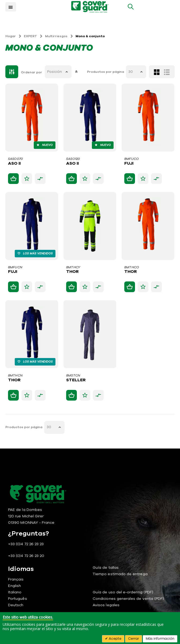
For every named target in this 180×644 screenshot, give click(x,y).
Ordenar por (31, 72)
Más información (160, 639)
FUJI (129, 164)
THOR (72, 272)
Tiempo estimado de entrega (120, 574)
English (14, 586)
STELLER (76, 380)
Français (16, 579)
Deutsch (16, 605)
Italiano (15, 592)
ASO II (14, 164)
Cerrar (134, 639)
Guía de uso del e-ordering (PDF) (123, 592)
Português (18, 599)
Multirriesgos (56, 36)
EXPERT (30, 36)
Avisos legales (106, 605)
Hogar (11, 36)
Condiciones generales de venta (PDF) (128, 599)
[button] (27, 179)
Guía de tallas (106, 568)
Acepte (115, 639)
